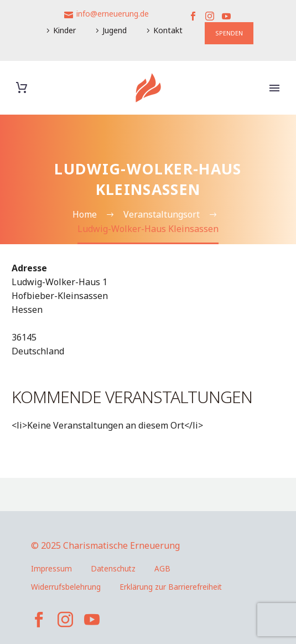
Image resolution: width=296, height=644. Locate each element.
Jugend (115, 30)
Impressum (51, 568)
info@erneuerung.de (113, 14)
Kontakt (168, 30)
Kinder (64, 30)
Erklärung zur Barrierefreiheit (171, 587)
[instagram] (65, 620)
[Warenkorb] (22, 88)
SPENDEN (229, 33)
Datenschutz (113, 568)
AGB (162, 568)
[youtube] (92, 620)
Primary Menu (274, 88)
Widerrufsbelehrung (66, 587)
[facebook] (39, 620)
